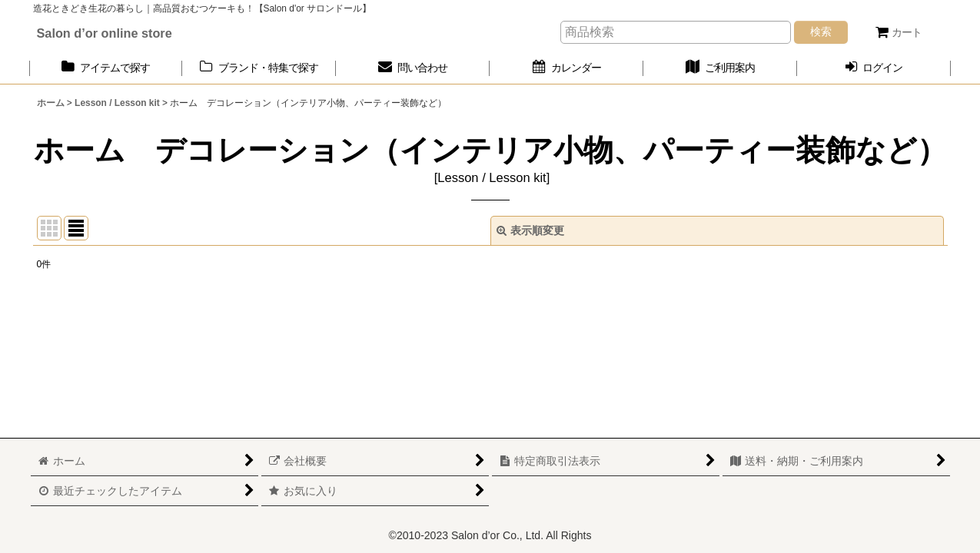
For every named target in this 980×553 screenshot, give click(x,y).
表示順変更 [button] (530, 230)
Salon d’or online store (105, 33)
